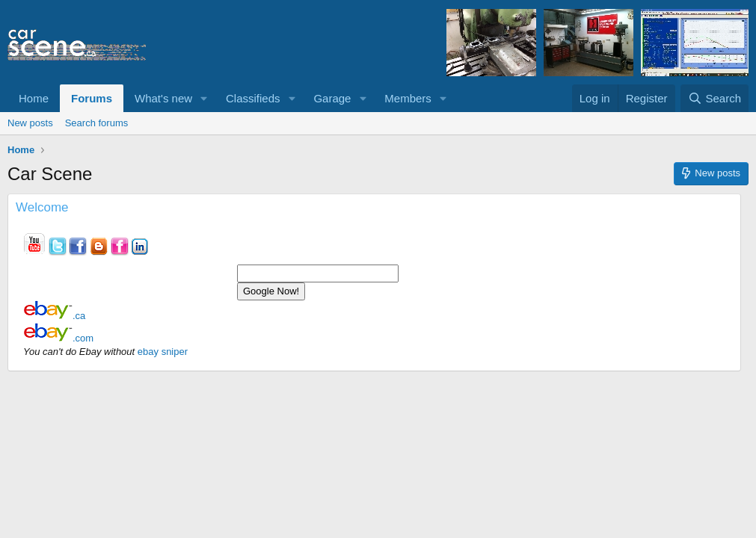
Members (408, 98)
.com (58, 338)
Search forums (97, 123)
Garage (332, 98)
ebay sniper (163, 352)
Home (34, 98)
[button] (204, 98)
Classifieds (253, 98)
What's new (163, 98)
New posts (30, 123)
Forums (92, 98)
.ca (54, 316)
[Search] (714, 98)
